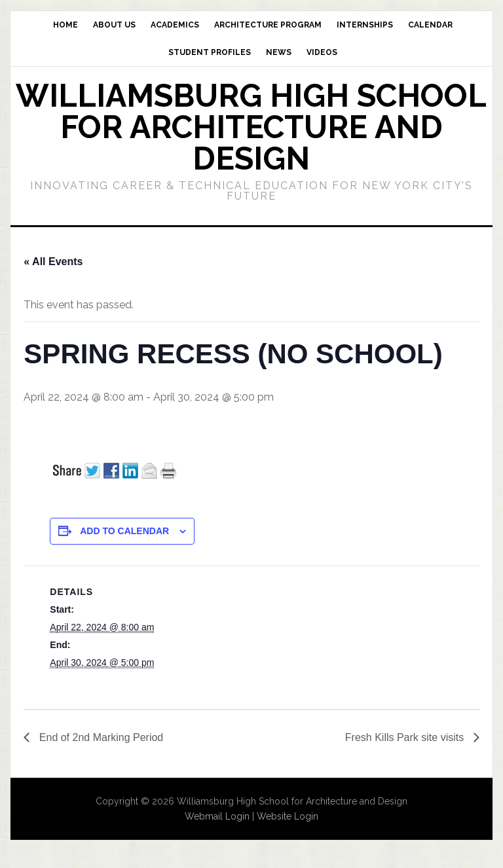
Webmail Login (217, 816)
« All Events (53, 262)
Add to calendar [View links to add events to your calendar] (124, 531)
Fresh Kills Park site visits (406, 737)
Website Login (288, 816)
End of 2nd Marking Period (100, 737)
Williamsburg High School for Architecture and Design (251, 127)
